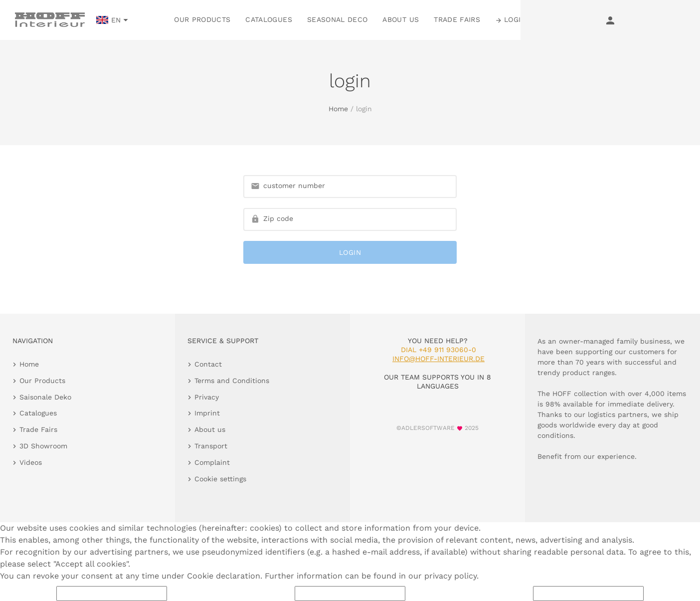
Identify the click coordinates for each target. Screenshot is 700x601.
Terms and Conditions (232, 381)
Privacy (207, 397)
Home (338, 109)
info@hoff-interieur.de (438, 359)
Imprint (207, 413)
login (350, 252)
